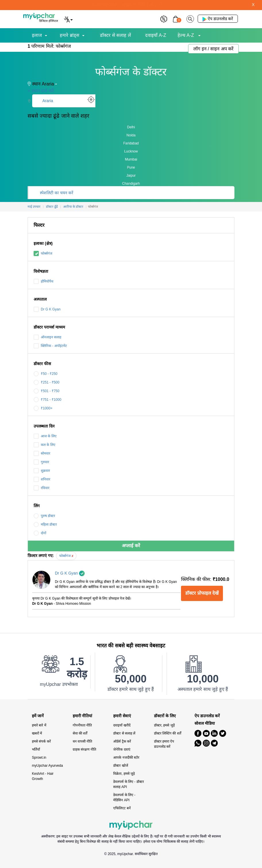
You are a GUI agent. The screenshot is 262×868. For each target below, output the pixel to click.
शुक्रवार (42, 471)
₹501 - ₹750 (47, 391)
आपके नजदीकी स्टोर (126, 758)
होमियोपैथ (44, 281)
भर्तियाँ (36, 749)
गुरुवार (41, 462)
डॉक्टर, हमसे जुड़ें (164, 725)
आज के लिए (45, 436)
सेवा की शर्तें (80, 733)
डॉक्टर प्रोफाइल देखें (202, 593)
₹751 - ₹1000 (47, 400)
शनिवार (42, 479)
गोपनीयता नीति (82, 725)
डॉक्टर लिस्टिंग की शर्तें (168, 733)
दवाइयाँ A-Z (156, 35)
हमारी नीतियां (83, 716)
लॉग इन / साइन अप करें (213, 49)
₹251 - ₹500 (47, 382)
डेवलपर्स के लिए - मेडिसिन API (124, 798)
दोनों (40, 533)
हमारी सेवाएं (122, 716)
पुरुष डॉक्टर (44, 516)
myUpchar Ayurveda (47, 766)
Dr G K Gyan (47, 309)
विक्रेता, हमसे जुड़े (124, 774)
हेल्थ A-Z (186, 35)
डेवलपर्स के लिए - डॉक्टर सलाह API (128, 784)
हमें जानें (38, 716)
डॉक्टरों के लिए (165, 716)
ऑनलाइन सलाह (47, 337)
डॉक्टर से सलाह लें (115, 35)
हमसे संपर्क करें (41, 741)
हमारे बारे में (39, 725)
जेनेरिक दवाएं (122, 749)
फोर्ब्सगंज (43, 253)
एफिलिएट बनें (122, 808)
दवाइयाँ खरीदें (122, 725)
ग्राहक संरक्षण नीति (85, 749)
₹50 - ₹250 (46, 374)
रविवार (42, 488)
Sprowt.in (39, 758)
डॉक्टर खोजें (121, 766)
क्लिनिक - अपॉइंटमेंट (50, 346)
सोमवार (42, 453)
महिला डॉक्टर (45, 524)
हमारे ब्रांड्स (69, 35)
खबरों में (37, 733)
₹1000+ (43, 408)
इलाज (37, 35)
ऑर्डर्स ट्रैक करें (122, 741)
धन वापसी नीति (83, 741)
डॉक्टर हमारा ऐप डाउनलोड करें (164, 744)
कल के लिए (45, 445)
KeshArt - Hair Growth (43, 776)
